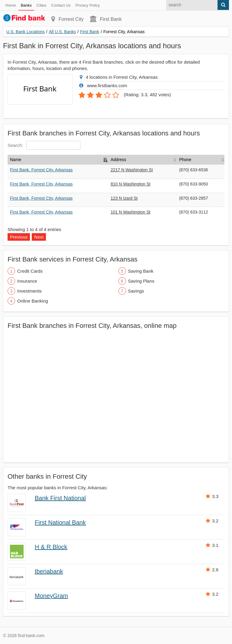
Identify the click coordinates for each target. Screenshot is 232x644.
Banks (26, 5)
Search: (44, 145)
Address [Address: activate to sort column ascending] (118, 160)
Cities (42, 5)
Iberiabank (49, 571)
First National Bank (60, 522)
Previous (19, 237)
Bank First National (60, 498)
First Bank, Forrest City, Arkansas (41, 170)
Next (39, 237)
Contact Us (61, 5)
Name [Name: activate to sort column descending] (16, 160)
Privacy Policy (88, 5)
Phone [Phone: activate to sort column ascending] (185, 160)
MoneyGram (51, 596)
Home (11, 5)
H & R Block (51, 547)
